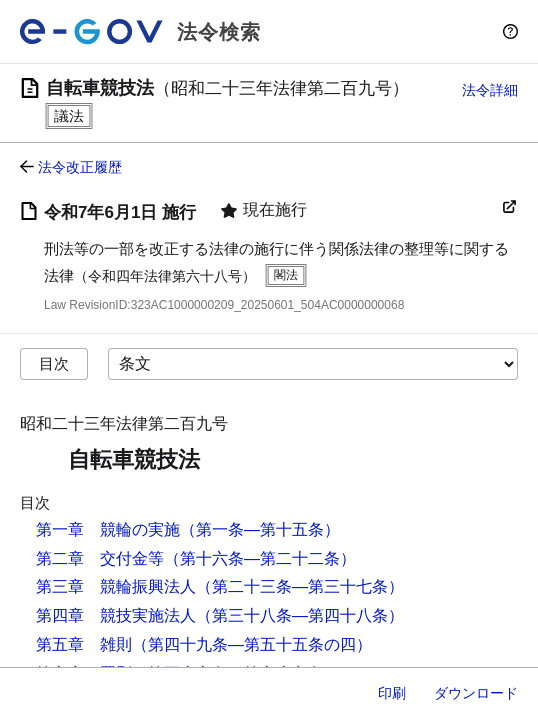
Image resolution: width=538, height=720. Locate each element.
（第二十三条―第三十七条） (300, 586)
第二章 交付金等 (100, 558)
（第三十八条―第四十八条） (300, 615)
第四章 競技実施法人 (116, 615)
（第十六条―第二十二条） (260, 558)
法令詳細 (490, 90)
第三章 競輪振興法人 (116, 586)
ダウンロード (476, 693)
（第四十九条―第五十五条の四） (252, 644)
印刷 (392, 693)
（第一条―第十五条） (260, 529)
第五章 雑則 (84, 644)
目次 (54, 363)
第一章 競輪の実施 (108, 529)
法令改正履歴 (80, 167)
